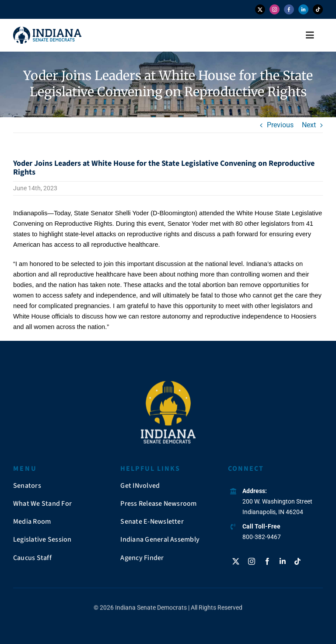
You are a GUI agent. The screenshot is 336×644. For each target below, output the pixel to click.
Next (309, 125)
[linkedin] (303, 9)
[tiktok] (318, 9)
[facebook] (289, 9)
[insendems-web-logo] (47, 30)
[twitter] (260, 9)
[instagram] (275, 9)
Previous (280, 125)
